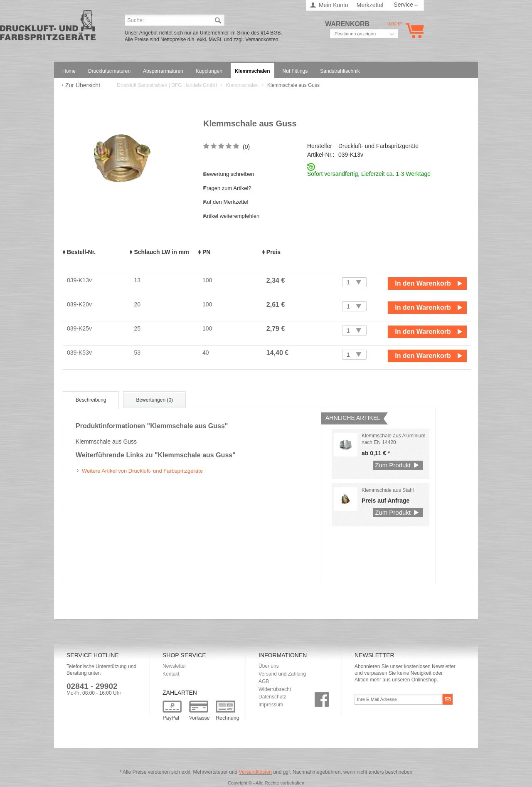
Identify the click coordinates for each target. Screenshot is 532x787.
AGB (264, 681)
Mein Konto (334, 5)
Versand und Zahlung (282, 674)
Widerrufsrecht (275, 689)
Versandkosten (255, 772)
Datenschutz (272, 697)
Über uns (269, 666)
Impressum (271, 705)
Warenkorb (413, 31)
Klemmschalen (243, 85)
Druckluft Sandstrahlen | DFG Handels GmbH (48, 28)
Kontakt (171, 674)
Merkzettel (370, 5)
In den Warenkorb (423, 283)
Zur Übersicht (83, 85)
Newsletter (174, 666)
